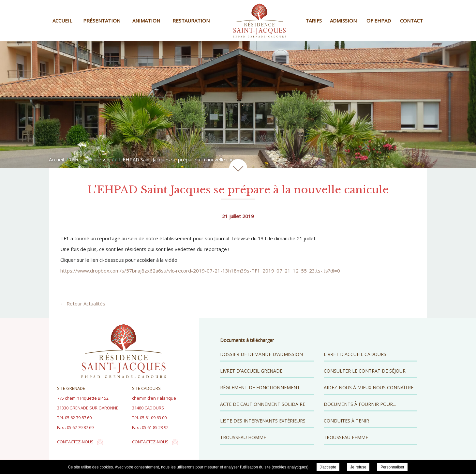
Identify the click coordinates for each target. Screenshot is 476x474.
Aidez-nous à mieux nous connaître (369, 387)
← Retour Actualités (83, 304)
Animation (146, 21)
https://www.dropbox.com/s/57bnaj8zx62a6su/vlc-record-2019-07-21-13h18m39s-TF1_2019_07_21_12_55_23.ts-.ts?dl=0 (200, 271)
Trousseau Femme (346, 437)
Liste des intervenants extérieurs (263, 421)
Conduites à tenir (346, 421)
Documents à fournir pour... (360, 404)
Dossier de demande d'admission (261, 354)
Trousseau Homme (243, 437)
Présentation (102, 21)
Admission (343, 21)
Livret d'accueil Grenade (251, 371)
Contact (411, 21)
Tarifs (314, 21)
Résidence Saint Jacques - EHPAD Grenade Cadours (260, 20)
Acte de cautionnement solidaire (263, 404)
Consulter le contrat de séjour (365, 371)
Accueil (62, 21)
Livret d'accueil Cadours (355, 354)
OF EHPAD (379, 21)
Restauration (191, 21)
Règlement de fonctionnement (260, 387)
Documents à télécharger (247, 340)
